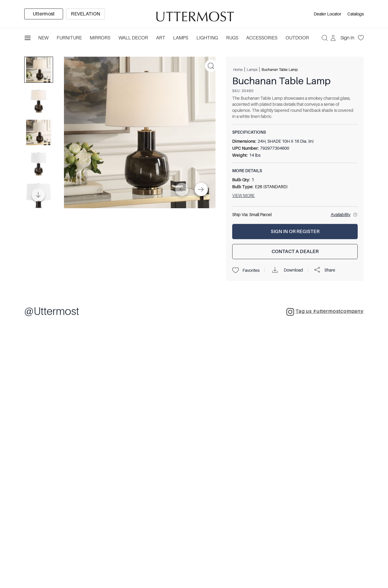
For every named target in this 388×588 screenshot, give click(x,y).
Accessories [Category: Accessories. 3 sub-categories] (262, 38)
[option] (44, 14)
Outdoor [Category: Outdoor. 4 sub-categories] (297, 38)
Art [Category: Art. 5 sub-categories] (161, 38)
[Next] (201, 189)
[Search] (325, 38)
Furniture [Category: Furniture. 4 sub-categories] (69, 38)
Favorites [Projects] (246, 270)
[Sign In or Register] (295, 232)
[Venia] (194, 14)
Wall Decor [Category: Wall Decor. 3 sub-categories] (133, 38)
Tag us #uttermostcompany (325, 312)
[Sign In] (343, 38)
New (43, 38)
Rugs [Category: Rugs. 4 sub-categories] (232, 38)
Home (238, 69)
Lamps (252, 69)
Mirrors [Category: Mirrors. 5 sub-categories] (100, 38)
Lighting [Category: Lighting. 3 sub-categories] (207, 38)
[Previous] (182, 189)
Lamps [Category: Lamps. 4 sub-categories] (181, 38)
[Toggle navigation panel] (28, 38)
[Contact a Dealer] (295, 252)
